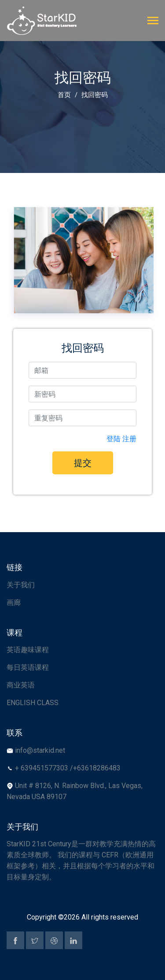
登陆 (114, 439)
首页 (64, 95)
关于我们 (21, 585)
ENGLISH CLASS (33, 703)
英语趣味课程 (28, 650)
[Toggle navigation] (153, 21)
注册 (129, 439)
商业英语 (21, 685)
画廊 (14, 603)
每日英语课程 (28, 667)
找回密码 (95, 95)
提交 (83, 463)
